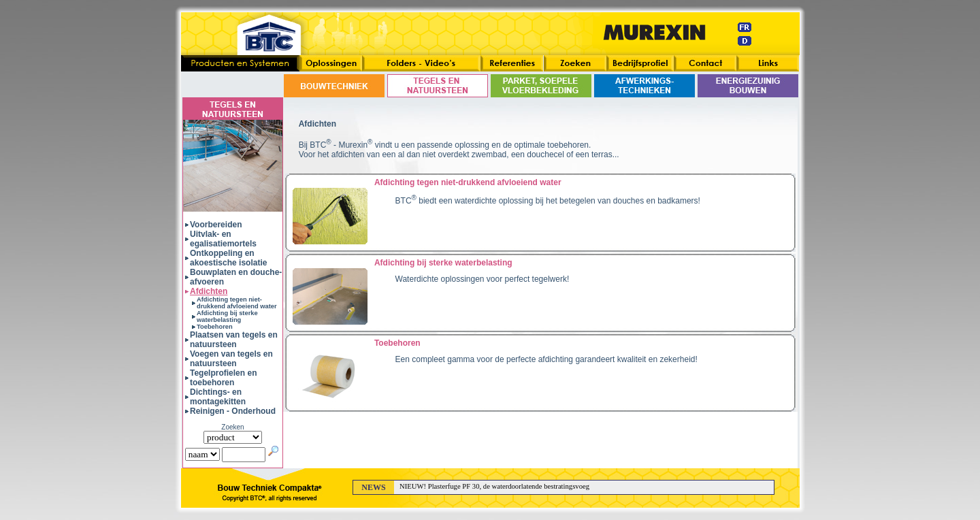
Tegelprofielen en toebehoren (223, 378)
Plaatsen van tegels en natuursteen (234, 340)
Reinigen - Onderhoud (233, 411)
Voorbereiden (216, 225)
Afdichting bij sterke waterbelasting (227, 316)
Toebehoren (215, 327)
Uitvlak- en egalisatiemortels (223, 239)
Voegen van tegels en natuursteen (231, 359)
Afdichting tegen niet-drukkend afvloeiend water (237, 303)
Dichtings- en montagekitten (218, 397)
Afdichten (209, 291)
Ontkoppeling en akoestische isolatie (228, 258)
